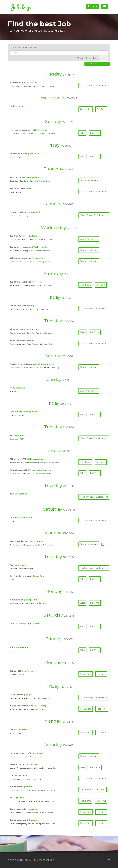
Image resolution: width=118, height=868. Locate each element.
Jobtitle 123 (16, 671)
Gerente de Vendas (19, 576)
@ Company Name (29, 412)
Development (17, 695)
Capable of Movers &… (21, 247)
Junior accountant (19, 820)
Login (93, 6)
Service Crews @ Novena (22, 364)
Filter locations (31, 47)
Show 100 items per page (97, 64)
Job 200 (14, 647)
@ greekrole (23, 565)
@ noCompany (28, 671)
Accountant (16, 730)
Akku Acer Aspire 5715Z (21, 306)
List (88, 58)
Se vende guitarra (19, 154)
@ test (36, 624)
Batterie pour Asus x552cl (22, 82)
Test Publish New (18, 188)
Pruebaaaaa (16, 518)
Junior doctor (17, 787)
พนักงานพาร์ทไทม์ (17, 600)
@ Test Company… (32, 177)
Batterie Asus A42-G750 (21, 470)
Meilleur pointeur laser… (22, 130)
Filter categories (17, 47)
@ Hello (19, 106)
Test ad (14, 494)
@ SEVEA (19, 435)
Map (81, 58)
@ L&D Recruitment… (44, 364)
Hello (13, 106)
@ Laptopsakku (35, 459)
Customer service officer (22, 753)
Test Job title (16, 177)
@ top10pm (39, 541)
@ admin (39, 753)
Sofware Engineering (20, 212)
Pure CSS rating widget (21, 624)
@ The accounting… (38, 706)
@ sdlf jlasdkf (30, 600)
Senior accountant (19, 809)
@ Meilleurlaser (42, 130)
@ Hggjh (28, 695)
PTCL (13, 388)
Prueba (14, 565)
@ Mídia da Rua (36, 576)
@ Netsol (35, 212)
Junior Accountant (19, 706)
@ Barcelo (27, 518)
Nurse (13, 798)
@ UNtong (23, 647)
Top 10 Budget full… (19, 282)
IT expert (14, 776)
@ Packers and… (39, 247)
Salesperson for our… (20, 764)
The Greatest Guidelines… (23, 340)
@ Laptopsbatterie (42, 470)
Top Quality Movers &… (21, 236)
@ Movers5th (38, 258)
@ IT (29, 188)
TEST (12, 435)
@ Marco (26, 730)
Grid (96, 58)
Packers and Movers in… (22, 541)
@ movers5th (35, 282)
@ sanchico (33, 154)
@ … (37, 82)
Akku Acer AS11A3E (19, 459)
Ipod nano (15, 412)
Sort (104, 58)
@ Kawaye (20, 388)
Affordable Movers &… (21, 258)
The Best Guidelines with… (23, 329)
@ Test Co (22, 494)
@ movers (37, 236)
